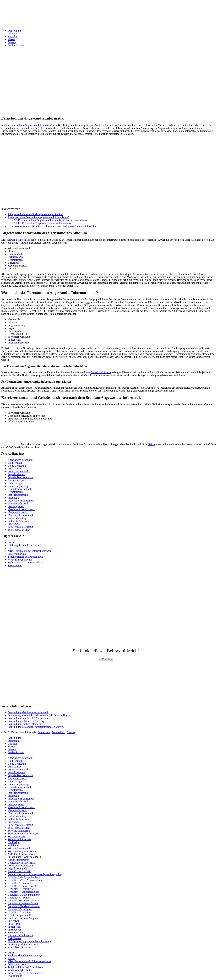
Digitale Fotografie (18, 868)
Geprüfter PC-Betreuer (20, 898)
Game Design (15, 483)
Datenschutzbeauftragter (20, 866)
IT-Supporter (14, 930)
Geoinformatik (15, 260)
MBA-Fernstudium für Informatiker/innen (30, 551)
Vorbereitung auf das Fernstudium (25, 563)
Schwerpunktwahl (17, 554)
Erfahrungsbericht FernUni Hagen (25, 545)
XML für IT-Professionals (21, 854)
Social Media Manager (20, 530)
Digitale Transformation (20, 477)
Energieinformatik (17, 480)
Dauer (11, 542)
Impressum (44, 732)
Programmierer (16, 524)
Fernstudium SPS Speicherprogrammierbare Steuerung (36, 727)
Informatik (13, 498)
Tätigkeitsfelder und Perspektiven (25, 557)
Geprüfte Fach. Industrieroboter (24, 877)
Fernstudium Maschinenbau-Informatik (28, 712)
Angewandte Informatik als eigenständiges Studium (35, 214)
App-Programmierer (18, 860)
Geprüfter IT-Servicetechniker (23, 892)
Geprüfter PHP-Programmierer (24, 901)
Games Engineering (18, 486)
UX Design (14, 842)
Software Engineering (19, 831)
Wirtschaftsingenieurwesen (22, 851)
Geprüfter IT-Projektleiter (21, 889)
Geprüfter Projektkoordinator (23, 903)
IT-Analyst (13, 921)
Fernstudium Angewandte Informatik (30, 125)
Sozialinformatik (16, 836)
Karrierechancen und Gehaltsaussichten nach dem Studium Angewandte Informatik (52, 226)
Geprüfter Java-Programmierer (24, 895)
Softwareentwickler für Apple (23, 834)
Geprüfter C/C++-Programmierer (25, 880)
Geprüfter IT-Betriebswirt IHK (24, 886)
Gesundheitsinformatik (20, 489)
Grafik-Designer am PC (20, 915)
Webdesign (14, 845)
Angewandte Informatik (18, 240)
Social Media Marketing (20, 527)
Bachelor (12, 36)
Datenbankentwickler (19, 471)
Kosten (11, 548)
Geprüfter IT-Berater (18, 883)
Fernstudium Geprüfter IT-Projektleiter (28, 718)
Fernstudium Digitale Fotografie (24, 724)
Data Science (15, 469)
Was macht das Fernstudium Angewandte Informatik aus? (39, 217)
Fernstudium (112, 32)
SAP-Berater (14, 938)
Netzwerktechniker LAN (21, 935)
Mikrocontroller (16, 933)
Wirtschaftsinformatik (19, 848)
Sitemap (71, 732)
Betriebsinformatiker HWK (22, 863)
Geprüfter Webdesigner (20, 909)
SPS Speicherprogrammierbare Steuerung (29, 941)
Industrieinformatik (18, 495)
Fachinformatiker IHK (19, 871)
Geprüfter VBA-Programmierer (24, 906)
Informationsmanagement (21, 422)
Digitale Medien (16, 474)
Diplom (12, 42)
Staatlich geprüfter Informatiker (24, 944)
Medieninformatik (17, 512)
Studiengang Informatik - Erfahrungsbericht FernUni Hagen (39, 715)
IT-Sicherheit (15, 340)
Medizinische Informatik (21, 515)
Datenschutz (58, 732)
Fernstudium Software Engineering (26, 721)
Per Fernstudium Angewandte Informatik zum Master (44, 223)
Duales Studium (16, 45)
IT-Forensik (14, 924)
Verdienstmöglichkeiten (20, 560)
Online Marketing (17, 518)
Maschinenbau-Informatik (21, 509)
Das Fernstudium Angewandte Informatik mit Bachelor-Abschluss (50, 220)
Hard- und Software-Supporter (24, 918)
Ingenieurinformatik (18, 504)
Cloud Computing (17, 466)
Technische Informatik (19, 839)
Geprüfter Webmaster (19, 912)
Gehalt (151, 444)
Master (11, 39)
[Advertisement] (98, 87)
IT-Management (16, 506)
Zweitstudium (15, 565)
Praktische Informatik (19, 521)
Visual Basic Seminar (19, 947)
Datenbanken (15, 331)
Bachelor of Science (101, 372)
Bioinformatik (15, 254)
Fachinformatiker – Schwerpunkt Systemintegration (35, 874)
